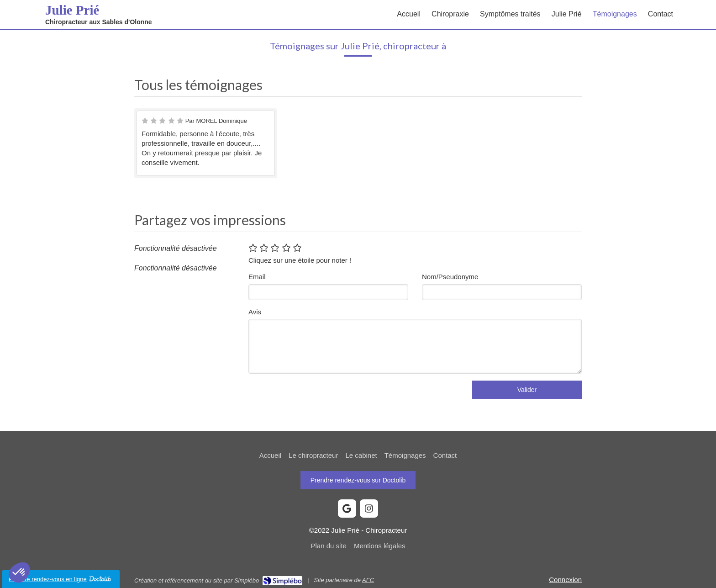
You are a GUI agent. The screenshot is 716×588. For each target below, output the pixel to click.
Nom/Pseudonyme (450, 277)
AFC (368, 580)
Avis (255, 312)
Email (257, 277)
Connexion (565, 580)
